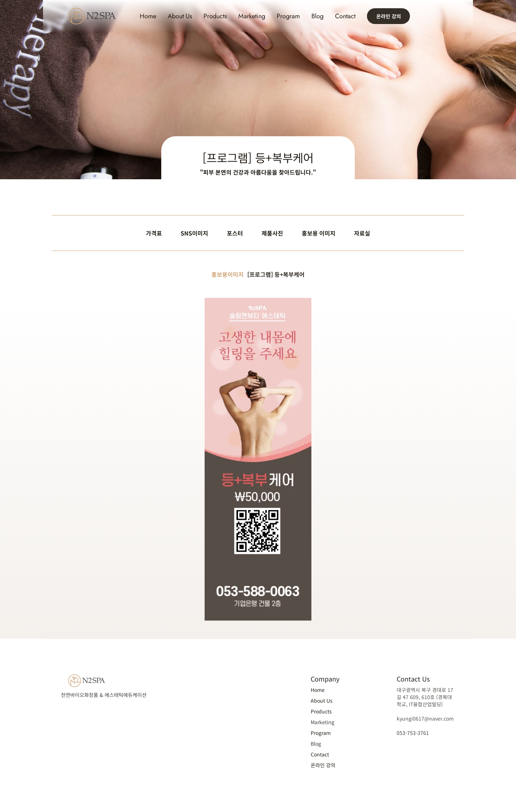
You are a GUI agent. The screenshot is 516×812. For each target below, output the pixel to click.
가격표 (154, 233)
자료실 (362, 233)
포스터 (235, 233)
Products (215, 16)
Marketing (252, 16)
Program (288, 16)
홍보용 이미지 (319, 233)
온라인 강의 (323, 765)
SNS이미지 (194, 233)
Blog (317, 16)
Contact (345, 16)
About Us (180, 16)
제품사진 (272, 233)
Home (148, 16)
